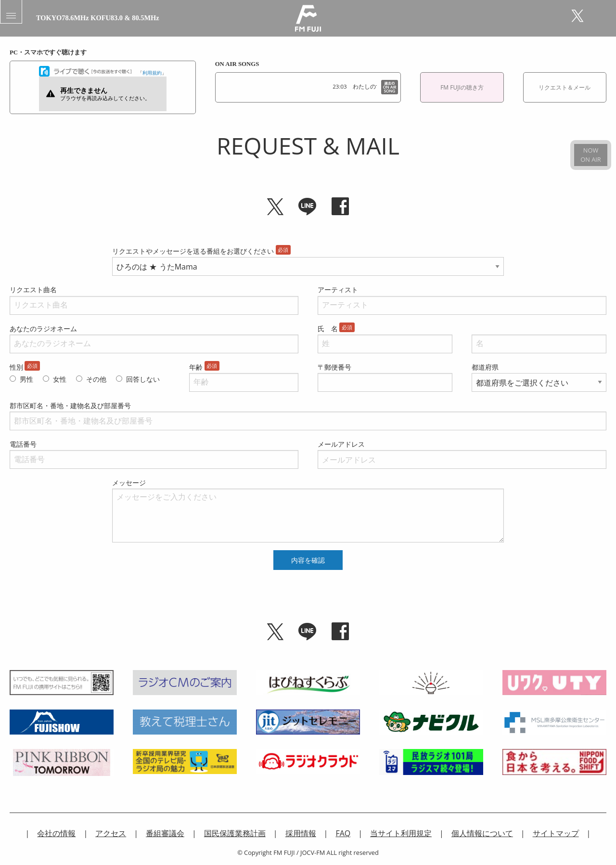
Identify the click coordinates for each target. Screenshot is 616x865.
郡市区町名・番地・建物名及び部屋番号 (70, 406)
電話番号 (23, 444)
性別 (16, 367)
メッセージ (129, 483)
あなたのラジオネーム (43, 329)
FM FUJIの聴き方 (462, 87)
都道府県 (485, 367)
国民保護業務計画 (235, 833)
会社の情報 (56, 833)
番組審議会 (165, 833)
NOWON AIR (590, 155)
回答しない (143, 379)
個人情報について (482, 833)
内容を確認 (308, 560)
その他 (96, 379)
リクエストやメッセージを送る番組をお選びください (193, 251)
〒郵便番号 (334, 367)
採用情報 (301, 833)
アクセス (111, 833)
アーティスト (338, 290)
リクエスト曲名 (33, 290)
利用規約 (152, 72)
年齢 (196, 367)
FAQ (343, 833)
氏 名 (328, 329)
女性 (60, 379)
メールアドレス (341, 444)
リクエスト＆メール (565, 87)
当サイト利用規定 (401, 833)
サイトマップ (556, 833)
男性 (26, 379)
